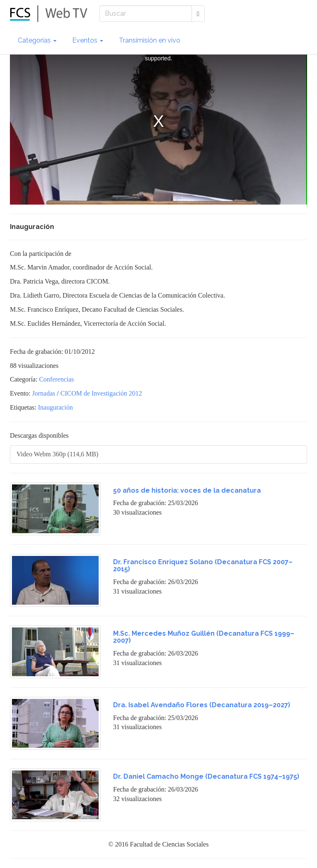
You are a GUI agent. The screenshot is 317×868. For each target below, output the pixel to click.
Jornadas (44, 393)
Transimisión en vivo (150, 40)
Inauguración (55, 407)
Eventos (88, 40)
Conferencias (57, 379)
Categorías (37, 40)
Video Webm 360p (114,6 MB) (57, 454)
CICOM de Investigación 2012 (101, 393)
